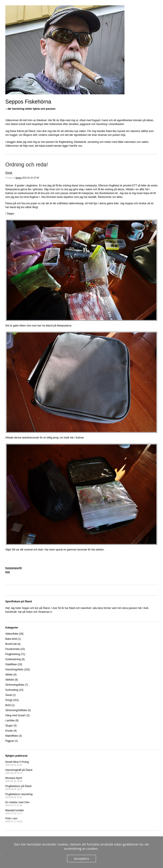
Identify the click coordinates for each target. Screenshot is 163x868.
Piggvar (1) (12, 741)
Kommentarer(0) (14, 568)
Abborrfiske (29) (14, 634)
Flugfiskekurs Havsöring (19, 796)
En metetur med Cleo (17, 804)
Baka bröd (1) (13, 639)
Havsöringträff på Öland (19, 771)
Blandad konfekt (14, 812)
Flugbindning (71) (15, 654)
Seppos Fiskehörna (28, 102)
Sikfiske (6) (12, 680)
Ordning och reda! (27, 165)
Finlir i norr (14, 820)
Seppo (18, 178)
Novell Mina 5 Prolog (17, 763)
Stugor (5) (11, 726)
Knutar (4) (11, 731)
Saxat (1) (11, 695)
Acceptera (81, 858)
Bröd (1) (10, 705)
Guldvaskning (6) (15, 659)
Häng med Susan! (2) (17, 715)
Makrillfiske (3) (14, 736)
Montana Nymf (14, 779)
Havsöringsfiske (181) (18, 669)
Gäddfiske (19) (14, 664)
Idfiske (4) (11, 675)
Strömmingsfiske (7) (17, 685)
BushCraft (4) (13, 644)
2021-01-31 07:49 (31, 178)
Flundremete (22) (15, 649)
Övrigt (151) (12, 700)
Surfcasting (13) (14, 690)
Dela (8, 572)
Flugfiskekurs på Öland (18, 788)
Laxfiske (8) (12, 720)
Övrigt (9, 173)
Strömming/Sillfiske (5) (18, 710)
